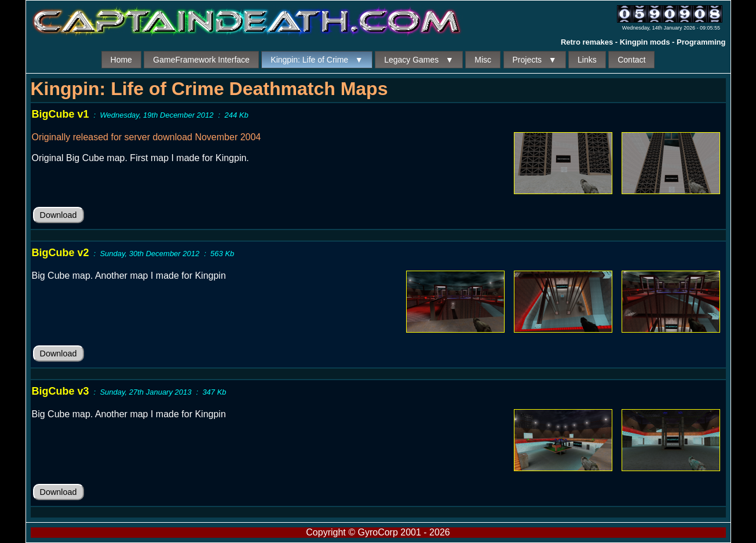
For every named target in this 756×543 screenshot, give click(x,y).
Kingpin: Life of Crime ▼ (317, 60)
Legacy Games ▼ (419, 60)
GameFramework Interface (201, 60)
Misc (483, 60)
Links (587, 60)
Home (121, 60)
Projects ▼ (535, 60)
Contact (631, 60)
